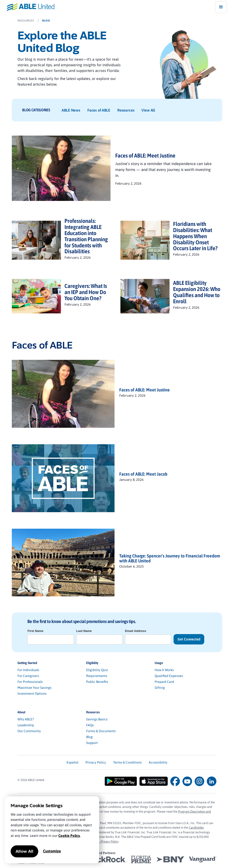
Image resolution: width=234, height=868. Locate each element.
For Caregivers (28, 676)
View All (148, 110)
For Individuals (28, 670)
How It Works (164, 670)
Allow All (24, 851)
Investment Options (32, 694)
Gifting (160, 688)
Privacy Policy (96, 762)
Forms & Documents (101, 731)
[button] (221, 7)
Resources (126, 110)
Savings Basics (97, 719)
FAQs (90, 725)
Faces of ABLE (99, 110)
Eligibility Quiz (97, 670)
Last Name (84, 631)
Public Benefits (97, 682)
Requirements (97, 676)
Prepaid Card (164, 682)
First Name (35, 631)
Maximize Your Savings (34, 688)
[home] (27, 7)
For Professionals (30, 682)
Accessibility (158, 762)
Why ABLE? (26, 719)
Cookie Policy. (69, 836)
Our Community (29, 731)
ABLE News (71, 110)
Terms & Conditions (127, 762)
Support (92, 743)
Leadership (26, 725)
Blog (89, 737)
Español (72, 762)
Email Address (136, 631)
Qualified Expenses (169, 676)
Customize (52, 851)
